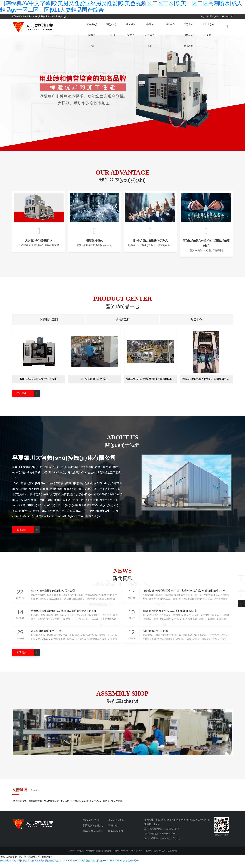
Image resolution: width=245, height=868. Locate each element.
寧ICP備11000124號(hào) (141, 856)
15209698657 (172, 834)
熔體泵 (106, 807)
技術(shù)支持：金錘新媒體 (165, 856)
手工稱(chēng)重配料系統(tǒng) (86, 807)
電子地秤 (65, 807)
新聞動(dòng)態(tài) (153, 34)
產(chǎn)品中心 (133, 27)
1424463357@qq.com (171, 844)
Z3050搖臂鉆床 (51, 807)
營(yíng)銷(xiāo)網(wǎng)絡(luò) (192, 34)
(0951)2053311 (168, 839)
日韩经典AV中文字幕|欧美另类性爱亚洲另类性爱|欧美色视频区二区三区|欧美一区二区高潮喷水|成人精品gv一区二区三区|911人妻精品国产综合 (69, 866)
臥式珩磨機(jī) (20, 807)
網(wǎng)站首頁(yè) (95, 34)
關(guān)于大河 (114, 27)
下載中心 (172, 27)
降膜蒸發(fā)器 (35, 807)
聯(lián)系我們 (211, 27)
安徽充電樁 (117, 807)
